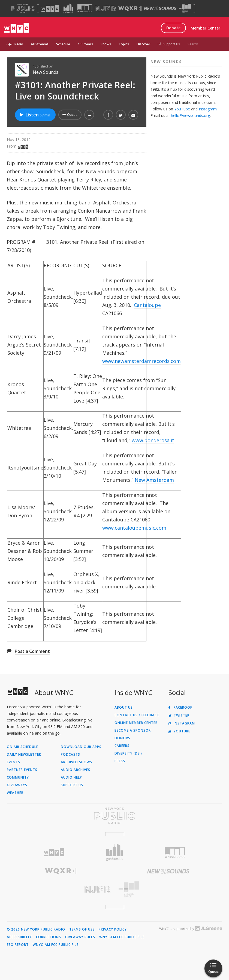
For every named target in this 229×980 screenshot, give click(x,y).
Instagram (208, 109)
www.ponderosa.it (153, 440)
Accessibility (19, 937)
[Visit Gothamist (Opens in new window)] (68, 8)
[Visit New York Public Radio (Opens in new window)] (114, 816)
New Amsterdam (154, 480)
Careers (122, 746)
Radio (19, 44)
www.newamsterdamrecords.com (141, 361)
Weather (15, 793)
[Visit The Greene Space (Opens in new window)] (185, 9)
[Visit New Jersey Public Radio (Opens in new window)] (61, 889)
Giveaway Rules (80, 937)
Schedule (63, 44)
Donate (173, 28)
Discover (143, 44)
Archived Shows (76, 762)
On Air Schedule (22, 747)
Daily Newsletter (24, 755)
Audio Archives (76, 770)
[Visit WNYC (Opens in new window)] (50, 8)
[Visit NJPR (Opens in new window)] (105, 9)
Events (13, 762)
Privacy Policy (113, 929)
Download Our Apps (81, 747)
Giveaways (17, 785)
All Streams (40, 44)
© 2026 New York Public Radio (36, 929)
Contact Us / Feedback (137, 715)
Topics (124, 44)
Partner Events (22, 770)
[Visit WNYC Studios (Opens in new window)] (85, 8)
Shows (106, 44)
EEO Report (18, 945)
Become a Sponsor (133, 730)
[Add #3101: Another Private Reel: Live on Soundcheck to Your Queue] (70, 115)
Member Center (205, 28)
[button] (89, 115)
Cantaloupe (147, 305)
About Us (124, 708)
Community (18, 777)
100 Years (85, 44)
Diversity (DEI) (128, 753)
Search (193, 44)
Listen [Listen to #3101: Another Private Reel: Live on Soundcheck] (35, 115)
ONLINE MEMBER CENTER (136, 723)
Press (120, 761)
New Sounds (46, 72)
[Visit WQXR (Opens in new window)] (130, 9)
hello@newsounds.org (190, 115)
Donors (122, 738)
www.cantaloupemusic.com (134, 528)
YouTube (182, 109)
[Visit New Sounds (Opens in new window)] (160, 8)
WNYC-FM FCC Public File (122, 937)
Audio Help (71, 777)
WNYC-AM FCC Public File (56, 945)
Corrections (49, 937)
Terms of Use (82, 929)
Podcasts (70, 755)
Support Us (169, 44)
